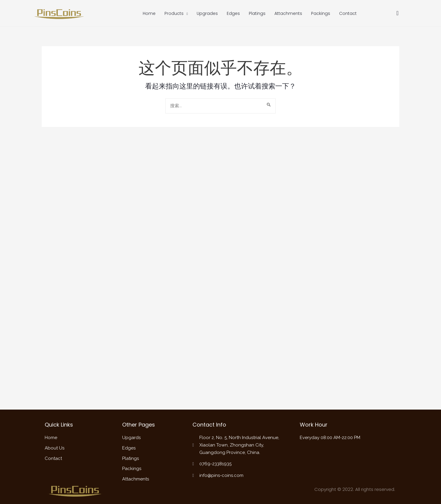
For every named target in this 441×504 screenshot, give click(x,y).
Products (176, 14)
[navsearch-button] (397, 14)
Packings (321, 13)
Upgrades (207, 13)
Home (149, 13)
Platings (257, 13)
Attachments (288, 13)
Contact (348, 13)
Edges (233, 13)
